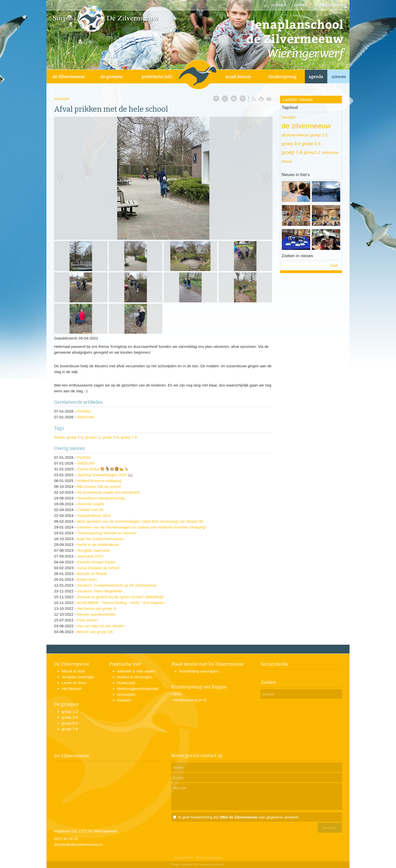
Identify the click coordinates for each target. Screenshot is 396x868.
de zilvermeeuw (306, 126)
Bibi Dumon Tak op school (99, 486)
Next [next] (266, 178)
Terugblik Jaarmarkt (93, 550)
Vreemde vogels (90, 504)
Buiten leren (87, 579)
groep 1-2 (319, 135)
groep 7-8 (129, 437)
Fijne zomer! (87, 620)
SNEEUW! (86, 417)
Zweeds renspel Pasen (96, 562)
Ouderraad (126, 683)
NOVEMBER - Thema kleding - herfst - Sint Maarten (121, 603)
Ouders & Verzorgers (135, 677)
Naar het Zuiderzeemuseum (100, 539)
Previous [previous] (61, 178)
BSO (178, 694)
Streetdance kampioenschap (101, 498)
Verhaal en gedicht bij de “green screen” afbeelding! (120, 597)
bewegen (289, 117)
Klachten (124, 700)
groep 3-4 (111, 437)
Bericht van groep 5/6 (95, 632)
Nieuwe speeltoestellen (96, 614)
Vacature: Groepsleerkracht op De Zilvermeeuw (117, 585)
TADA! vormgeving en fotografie (208, 864)
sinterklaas (330, 153)
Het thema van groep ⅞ (97, 608)
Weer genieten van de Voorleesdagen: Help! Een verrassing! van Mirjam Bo (140, 521)
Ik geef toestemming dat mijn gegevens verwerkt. (239, 817)
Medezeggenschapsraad (138, 689)
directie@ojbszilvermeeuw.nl (78, 844)
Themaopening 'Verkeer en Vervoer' (107, 533)
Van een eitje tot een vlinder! (101, 626)
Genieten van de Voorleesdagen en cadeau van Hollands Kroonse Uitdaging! (141, 527)
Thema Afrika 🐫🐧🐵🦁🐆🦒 (103, 469)
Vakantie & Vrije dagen (136, 671)
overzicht (62, 99)
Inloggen (176, 864)
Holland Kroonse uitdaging (99, 481)
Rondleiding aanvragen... (200, 671)
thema (59, 437)
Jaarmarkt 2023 (90, 556)
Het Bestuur (72, 689)
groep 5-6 (75, 437)
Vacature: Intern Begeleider (100, 591)
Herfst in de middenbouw (98, 545)
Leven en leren (74, 683)
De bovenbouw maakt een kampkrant (108, 492)
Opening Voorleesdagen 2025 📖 (105, 475)
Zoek (334, 266)
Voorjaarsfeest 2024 (94, 515)
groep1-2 (93, 437)
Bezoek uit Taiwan (92, 574)
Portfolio (84, 411)
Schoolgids (126, 694)
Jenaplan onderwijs (78, 677)
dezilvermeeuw (295, 135)
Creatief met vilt (90, 510)
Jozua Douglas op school (98, 568)
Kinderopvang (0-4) (190, 700)
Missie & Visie (73, 671)
